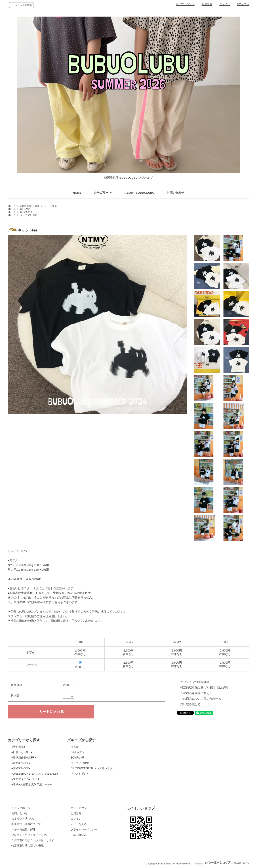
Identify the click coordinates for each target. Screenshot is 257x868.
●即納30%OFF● (21, 763)
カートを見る (79, 824)
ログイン (225, 4)
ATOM (82, 835)
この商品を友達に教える (196, 693)
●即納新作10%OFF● (31, 206)
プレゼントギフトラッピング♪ (29, 835)
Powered (222, 864)
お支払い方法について (25, 819)
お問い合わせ (175, 193)
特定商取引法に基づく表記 (27, 846)
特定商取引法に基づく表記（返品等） (205, 687)
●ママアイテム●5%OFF (26, 779)
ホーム (12, 206)
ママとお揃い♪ (79, 774)
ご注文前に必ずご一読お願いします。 (34, 840)
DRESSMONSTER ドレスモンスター (93, 768)
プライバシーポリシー (84, 829)
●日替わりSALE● (22, 752)
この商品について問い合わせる (201, 699)
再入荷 (75, 747)
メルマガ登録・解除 (23, 829)
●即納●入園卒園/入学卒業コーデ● (32, 784)
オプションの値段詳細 (195, 682)
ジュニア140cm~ (29, 215)
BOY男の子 (26, 212)
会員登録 (207, 4)
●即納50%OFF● (21, 768)
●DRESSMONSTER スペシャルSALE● (35, 774)
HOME (77, 193)
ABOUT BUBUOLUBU (139, 193)
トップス (52, 206)
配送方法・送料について (26, 824)
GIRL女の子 (27, 209)
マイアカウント (185, 4)
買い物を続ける (191, 704)
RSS (73, 835)
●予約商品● (18, 747)
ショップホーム (21, 808)
